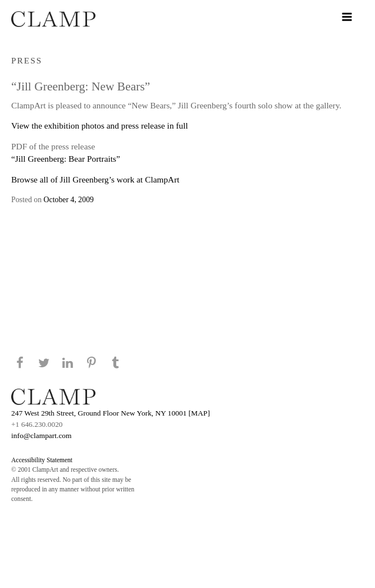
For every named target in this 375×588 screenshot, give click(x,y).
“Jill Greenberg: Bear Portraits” (66, 159)
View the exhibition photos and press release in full (100, 126)
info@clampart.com (42, 436)
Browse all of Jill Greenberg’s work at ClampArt (95, 179)
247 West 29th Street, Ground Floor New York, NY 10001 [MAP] (111, 413)
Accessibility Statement (42, 460)
